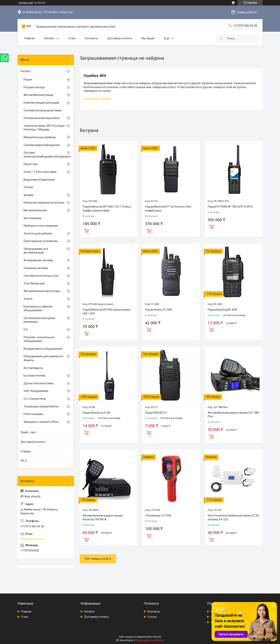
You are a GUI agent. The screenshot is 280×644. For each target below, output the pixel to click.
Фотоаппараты (33, 368)
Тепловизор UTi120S (158, 516)
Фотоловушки (32, 218)
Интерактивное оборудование (43, 349)
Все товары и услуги (98, 559)
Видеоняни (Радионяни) (39, 180)
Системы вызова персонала (41, 118)
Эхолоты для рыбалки (38, 233)
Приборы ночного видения (41, 226)
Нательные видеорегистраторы (44, 203)
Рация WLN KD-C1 (156, 413)
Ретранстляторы (34, 87)
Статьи (152, 617)
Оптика (28, 187)
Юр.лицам (148, 38)
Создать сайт (26, 3)
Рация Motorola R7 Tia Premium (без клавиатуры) (168, 209)
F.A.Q (24, 461)
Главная (29, 38)
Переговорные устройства (41, 241)
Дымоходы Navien (97, 99)
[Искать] (221, 39)
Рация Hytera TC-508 (158, 310)
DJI (25, 329)
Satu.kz (157, 637)
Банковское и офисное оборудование (38, 308)
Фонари (28, 195)
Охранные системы (36, 268)
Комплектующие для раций (41, 103)
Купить (86, 230)
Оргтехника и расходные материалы (39, 320)
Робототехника (33, 414)
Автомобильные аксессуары (42, 291)
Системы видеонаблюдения (42, 145)
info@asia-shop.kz (32, 539)
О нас (72, 38)
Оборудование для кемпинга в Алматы (43, 358)
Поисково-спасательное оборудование (39, 339)
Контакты (91, 38)
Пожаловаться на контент (150, 640)
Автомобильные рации (38, 95)
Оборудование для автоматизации (36, 251)
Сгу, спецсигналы (35, 399)
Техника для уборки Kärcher (41, 406)
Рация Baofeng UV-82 (96, 413)
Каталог (50, 38)
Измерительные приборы (40, 137)
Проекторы (31, 164)
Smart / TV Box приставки (40, 172)
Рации (28, 80)
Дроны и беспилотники (38, 383)
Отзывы (26, 451)
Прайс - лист (28, 432)
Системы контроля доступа (41, 276)
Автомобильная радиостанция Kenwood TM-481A (103, 517)
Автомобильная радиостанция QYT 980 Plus (233, 415)
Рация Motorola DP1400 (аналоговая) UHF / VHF (107, 312)
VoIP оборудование (36, 391)
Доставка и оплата (120, 38)
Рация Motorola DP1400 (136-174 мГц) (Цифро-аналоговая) (107, 209)
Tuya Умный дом (34, 283)
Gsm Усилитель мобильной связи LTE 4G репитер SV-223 (233, 517)
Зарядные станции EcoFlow (41, 422)
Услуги (28, 299)
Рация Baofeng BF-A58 (222, 310)
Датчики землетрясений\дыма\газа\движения (45, 155)
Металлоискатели (35, 210)
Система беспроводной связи (43, 110)
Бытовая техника (35, 376)
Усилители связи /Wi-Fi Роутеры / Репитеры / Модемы (45, 128)
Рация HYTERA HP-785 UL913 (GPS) (230, 207)
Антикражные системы (38, 260)
